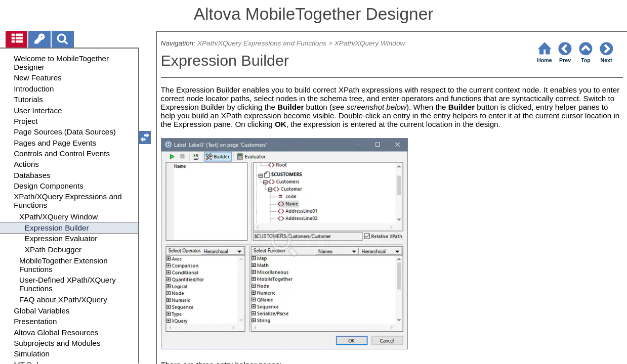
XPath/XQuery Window (370, 43)
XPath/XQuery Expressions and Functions (262, 43)
